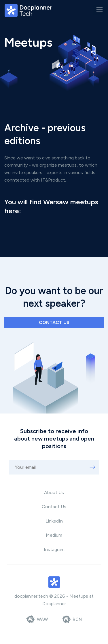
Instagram (54, 549)
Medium (54, 535)
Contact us (54, 322)
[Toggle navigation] (100, 10)
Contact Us (54, 507)
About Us (54, 492)
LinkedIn (54, 521)
